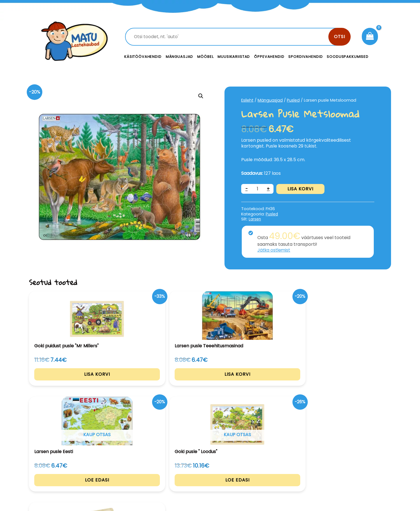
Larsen (255, 219)
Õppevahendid (269, 57)
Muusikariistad (234, 57)
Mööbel (205, 57)
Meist (249, 473)
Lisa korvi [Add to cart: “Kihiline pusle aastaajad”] (357, 382)
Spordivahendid (305, 57)
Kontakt (252, 460)
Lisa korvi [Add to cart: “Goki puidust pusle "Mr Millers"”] (63, 382)
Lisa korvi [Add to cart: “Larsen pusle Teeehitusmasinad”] (137, 382)
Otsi (340, 37)
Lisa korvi (301, 189)
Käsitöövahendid (143, 57)
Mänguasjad (180, 57)
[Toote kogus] (258, 189)
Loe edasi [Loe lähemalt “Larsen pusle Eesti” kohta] (210, 382)
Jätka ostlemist (274, 250)
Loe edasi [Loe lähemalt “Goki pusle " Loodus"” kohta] (284, 382)
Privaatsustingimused (349, 460)
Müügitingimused (344, 473)
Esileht (248, 100)
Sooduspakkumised (348, 57)
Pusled (294, 100)
